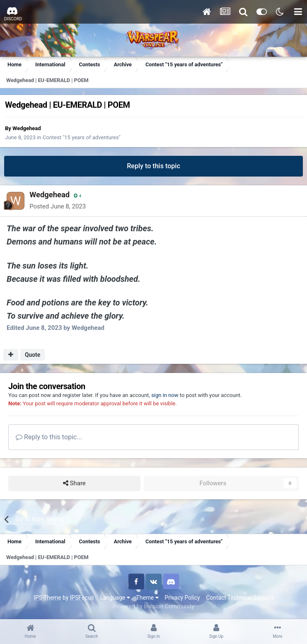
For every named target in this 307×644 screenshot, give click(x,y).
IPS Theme (47, 598)
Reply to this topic (153, 166)
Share (74, 483)
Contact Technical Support (239, 598)
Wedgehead (27, 128)
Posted (56, 206)
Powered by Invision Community (153, 606)
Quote (33, 355)
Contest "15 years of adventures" (82, 137)
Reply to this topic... (49, 437)
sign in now (165, 395)
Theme (147, 598)
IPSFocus (82, 598)
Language (115, 598)
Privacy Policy (183, 598)
